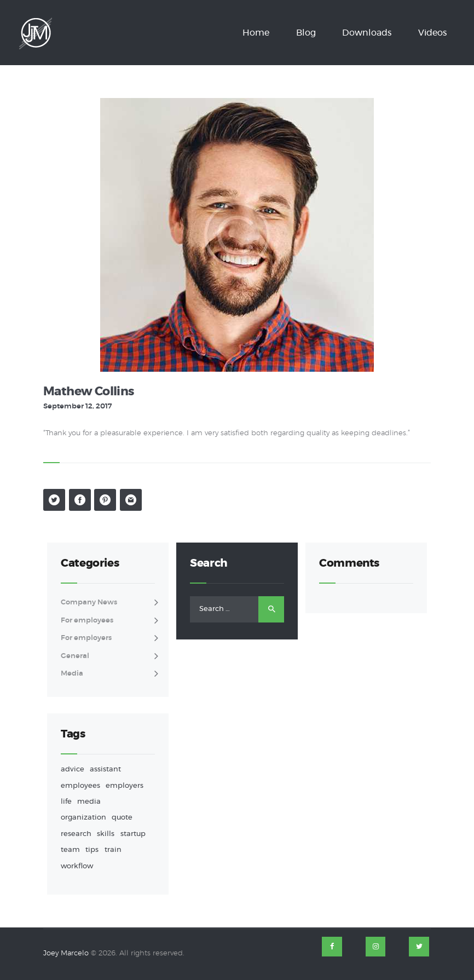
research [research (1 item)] (76, 834)
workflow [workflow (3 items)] (77, 866)
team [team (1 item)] (70, 850)
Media (72, 674)
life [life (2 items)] (66, 802)
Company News (89, 603)
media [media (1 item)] (89, 802)
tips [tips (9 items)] (92, 850)
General (75, 656)
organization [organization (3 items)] (83, 818)
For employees (87, 621)
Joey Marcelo (66, 953)
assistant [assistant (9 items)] (105, 769)
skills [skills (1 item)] (106, 834)
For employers (86, 638)
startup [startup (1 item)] (133, 834)
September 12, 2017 (77, 407)
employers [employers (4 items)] (125, 786)
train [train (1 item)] (113, 850)
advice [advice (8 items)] (73, 769)
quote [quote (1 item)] (122, 818)
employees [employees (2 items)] (80, 786)
